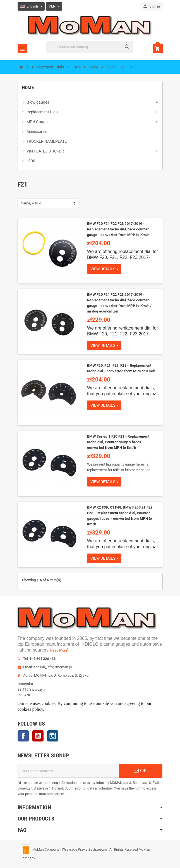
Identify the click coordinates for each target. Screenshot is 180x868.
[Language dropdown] (31, 6)
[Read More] (59, 650)
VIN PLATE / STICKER (45, 151)
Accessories (37, 132)
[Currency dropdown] (54, 6)
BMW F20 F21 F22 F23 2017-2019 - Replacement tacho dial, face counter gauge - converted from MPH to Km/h (118, 229)
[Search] (90, 47)
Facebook (23, 736)
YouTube (38, 736)
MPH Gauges (38, 122)
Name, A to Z (31, 203)
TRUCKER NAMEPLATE (47, 141)
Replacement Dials (42, 112)
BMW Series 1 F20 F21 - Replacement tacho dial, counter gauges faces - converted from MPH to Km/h (118, 442)
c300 (31, 161)
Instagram (53, 736)
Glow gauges (38, 102)
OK (140, 771)
